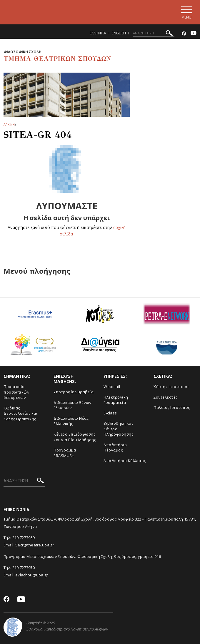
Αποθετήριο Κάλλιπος (125, 461)
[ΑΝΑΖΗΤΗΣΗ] (154, 33)
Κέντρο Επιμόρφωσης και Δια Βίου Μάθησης (75, 437)
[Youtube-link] (194, 34)
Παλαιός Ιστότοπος (172, 407)
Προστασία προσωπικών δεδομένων (16, 392)
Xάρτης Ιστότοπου (171, 387)
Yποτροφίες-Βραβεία (74, 392)
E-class (110, 413)
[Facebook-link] (184, 34)
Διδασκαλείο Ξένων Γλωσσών (72, 405)
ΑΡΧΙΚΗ (9, 124)
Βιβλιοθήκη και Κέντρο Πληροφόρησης (118, 429)
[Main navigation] (186, 12)
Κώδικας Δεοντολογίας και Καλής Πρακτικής (20, 413)
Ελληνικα (98, 33)
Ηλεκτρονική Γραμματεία (116, 400)
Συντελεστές (166, 397)
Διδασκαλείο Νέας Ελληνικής (71, 421)
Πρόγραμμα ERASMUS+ (65, 453)
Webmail (112, 387)
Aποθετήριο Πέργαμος (115, 448)
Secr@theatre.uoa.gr (35, 545)
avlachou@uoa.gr (32, 575)
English (119, 33)
